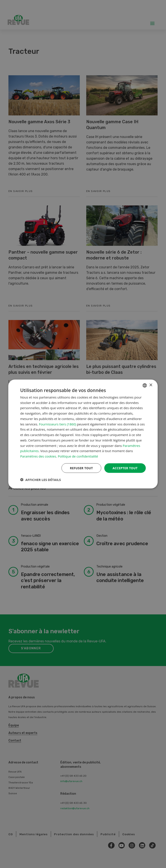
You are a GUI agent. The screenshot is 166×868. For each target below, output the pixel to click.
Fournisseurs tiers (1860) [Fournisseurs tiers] (57, 424)
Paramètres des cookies (38, 456)
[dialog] (83, 434)
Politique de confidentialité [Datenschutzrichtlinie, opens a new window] (78, 456)
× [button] (151, 385)
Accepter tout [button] (125, 468)
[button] (40, 480)
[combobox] (145, 385)
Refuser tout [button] (81, 468)
